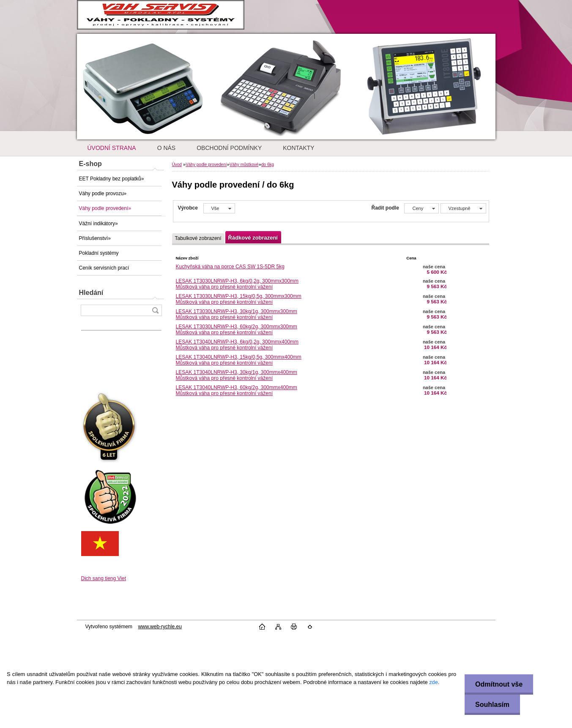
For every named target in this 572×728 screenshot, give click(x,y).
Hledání (91, 293)
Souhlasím (492, 705)
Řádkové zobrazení (253, 238)
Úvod (177, 165)
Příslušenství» (95, 238)
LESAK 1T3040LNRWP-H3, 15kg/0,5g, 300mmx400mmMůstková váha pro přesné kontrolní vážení (239, 360)
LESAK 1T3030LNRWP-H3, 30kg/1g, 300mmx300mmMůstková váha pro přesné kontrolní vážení (237, 314)
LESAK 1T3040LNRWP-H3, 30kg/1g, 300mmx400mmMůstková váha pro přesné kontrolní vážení (237, 375)
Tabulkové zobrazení (198, 238)
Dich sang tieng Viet (104, 578)
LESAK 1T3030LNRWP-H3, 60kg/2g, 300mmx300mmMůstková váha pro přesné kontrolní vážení (237, 330)
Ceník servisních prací (104, 268)
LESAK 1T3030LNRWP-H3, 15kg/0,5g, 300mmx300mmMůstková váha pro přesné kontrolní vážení (239, 299)
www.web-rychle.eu (160, 627)
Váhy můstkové (244, 165)
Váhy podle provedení (206, 165)
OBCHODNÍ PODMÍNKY (229, 148)
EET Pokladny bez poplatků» (112, 179)
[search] (155, 310)
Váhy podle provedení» (105, 208)
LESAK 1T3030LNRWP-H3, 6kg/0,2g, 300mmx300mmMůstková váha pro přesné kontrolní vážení (237, 284)
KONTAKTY (298, 148)
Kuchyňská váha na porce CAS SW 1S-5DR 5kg (230, 267)
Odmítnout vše (499, 684)
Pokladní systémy (99, 253)
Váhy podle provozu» (103, 194)
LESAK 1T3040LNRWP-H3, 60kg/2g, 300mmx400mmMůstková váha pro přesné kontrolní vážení (237, 390)
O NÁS (167, 148)
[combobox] (421, 208)
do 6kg (268, 165)
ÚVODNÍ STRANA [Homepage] (112, 148)
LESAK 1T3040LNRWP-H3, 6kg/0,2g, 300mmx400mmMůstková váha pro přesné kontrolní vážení (237, 345)
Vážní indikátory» (99, 224)
